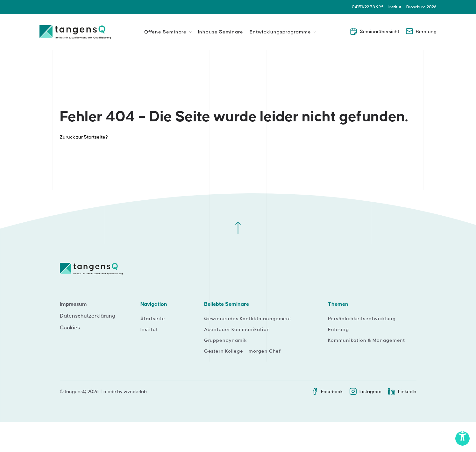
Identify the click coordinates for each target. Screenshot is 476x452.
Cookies (70, 328)
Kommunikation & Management (366, 341)
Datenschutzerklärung (88, 316)
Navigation (154, 304)
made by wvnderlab (125, 392)
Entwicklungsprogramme (280, 32)
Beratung (421, 31)
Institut (395, 7)
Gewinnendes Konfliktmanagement (248, 319)
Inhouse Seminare (220, 32)
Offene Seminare (165, 32)
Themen (338, 304)
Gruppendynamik (226, 341)
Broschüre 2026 (421, 7)
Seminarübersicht (374, 31)
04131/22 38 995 (368, 7)
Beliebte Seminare (227, 304)
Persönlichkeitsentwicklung (362, 319)
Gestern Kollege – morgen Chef (243, 351)
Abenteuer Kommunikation (237, 330)
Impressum (73, 304)
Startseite (153, 319)
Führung (338, 330)
